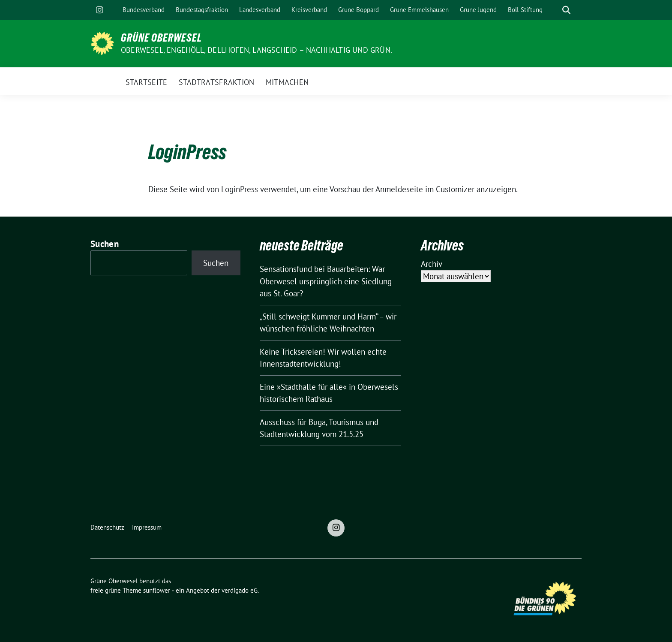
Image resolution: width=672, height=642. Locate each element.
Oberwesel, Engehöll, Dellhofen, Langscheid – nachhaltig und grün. (256, 50)
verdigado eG (240, 590)
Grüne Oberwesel (161, 38)
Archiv (432, 264)
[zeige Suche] (566, 10)
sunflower (157, 590)
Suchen (105, 244)
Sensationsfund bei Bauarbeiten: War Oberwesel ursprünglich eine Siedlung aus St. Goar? (326, 281)
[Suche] (554, 10)
